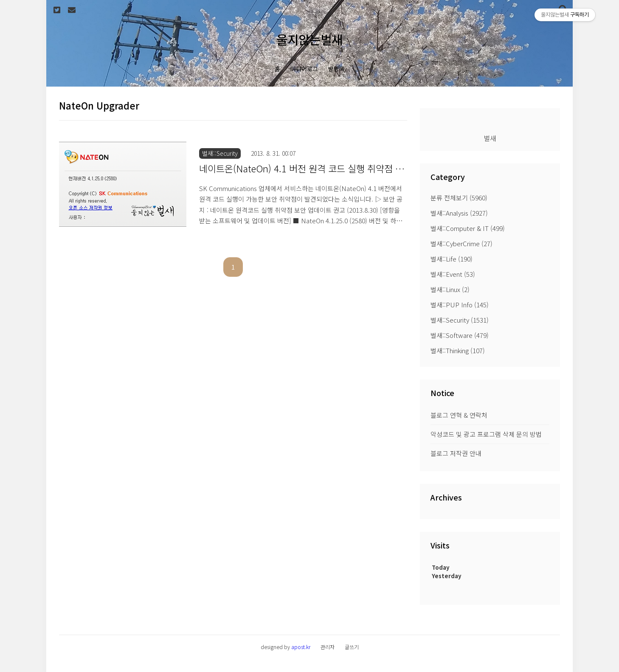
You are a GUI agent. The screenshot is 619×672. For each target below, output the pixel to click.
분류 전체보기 (459, 198)
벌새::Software (460, 335)
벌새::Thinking (458, 350)
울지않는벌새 (309, 39)
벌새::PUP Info (460, 305)
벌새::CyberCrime (461, 243)
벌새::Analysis (459, 213)
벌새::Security (460, 320)
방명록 (336, 69)
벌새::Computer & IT (468, 228)
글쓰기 (352, 647)
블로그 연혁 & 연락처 (459, 415)
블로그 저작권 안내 (456, 453)
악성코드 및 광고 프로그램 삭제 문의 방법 (486, 434)
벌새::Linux (450, 289)
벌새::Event (453, 274)
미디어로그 (304, 69)
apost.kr (301, 647)
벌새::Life (452, 259)
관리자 (328, 647)
